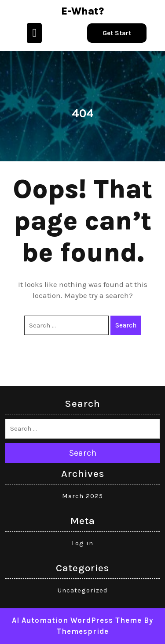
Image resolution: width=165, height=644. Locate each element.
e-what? (82, 11)
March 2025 (82, 496)
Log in (82, 543)
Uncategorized (83, 590)
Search (126, 325)
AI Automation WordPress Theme (77, 620)
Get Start (117, 33)
